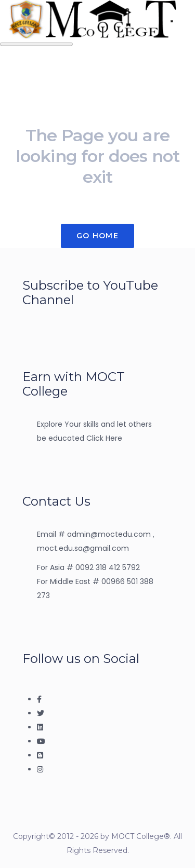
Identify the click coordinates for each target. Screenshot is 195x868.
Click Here (104, 438)
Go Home (97, 236)
